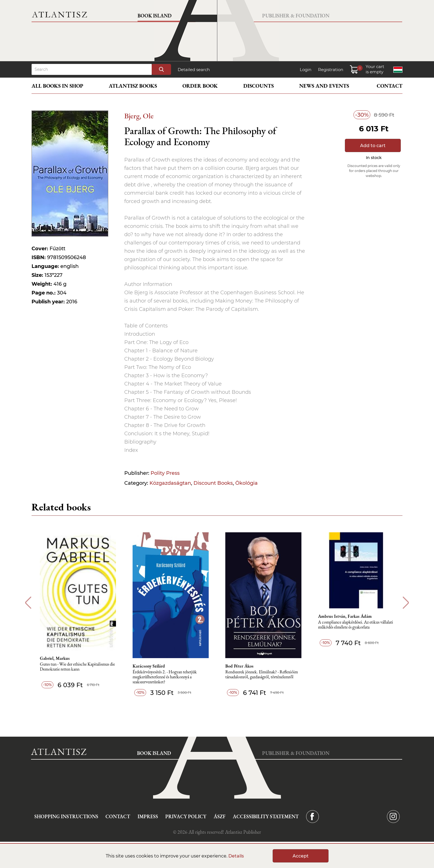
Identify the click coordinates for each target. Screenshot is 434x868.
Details (236, 856)
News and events (324, 86)
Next (406, 603)
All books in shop (57, 86)
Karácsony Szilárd (149, 666)
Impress (148, 816)
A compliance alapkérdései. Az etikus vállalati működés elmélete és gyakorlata (356, 625)
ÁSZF (220, 816)
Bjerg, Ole (139, 116)
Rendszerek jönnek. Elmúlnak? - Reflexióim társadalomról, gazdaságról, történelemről (262, 675)
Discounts (259, 86)
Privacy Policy (186, 816)
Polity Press (165, 473)
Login (306, 70)
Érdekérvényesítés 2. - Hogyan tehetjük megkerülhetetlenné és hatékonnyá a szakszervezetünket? (165, 677)
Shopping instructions (66, 816)
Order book (200, 86)
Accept (301, 856)
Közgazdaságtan (170, 483)
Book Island (155, 16)
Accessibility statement (266, 816)
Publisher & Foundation (296, 16)
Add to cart (373, 146)
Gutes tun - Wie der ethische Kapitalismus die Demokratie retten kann (77, 667)
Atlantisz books (133, 86)
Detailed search (194, 70)
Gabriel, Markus (55, 658)
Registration (331, 70)
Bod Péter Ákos (239, 666)
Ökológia (246, 483)
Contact (390, 86)
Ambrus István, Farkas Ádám (345, 616)
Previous (28, 603)
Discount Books (213, 483)
